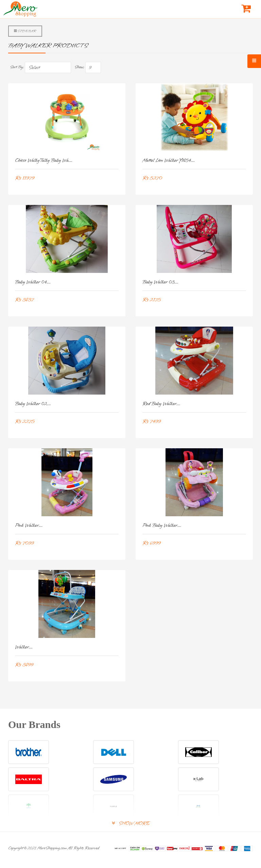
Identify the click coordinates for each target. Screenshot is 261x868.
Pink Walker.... (29, 526)
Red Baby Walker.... (161, 404)
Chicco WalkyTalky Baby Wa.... (44, 161)
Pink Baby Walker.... (162, 526)
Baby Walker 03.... (160, 282)
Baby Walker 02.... (33, 404)
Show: (79, 67)
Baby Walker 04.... (33, 282)
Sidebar (25, 31)
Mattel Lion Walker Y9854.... (169, 161)
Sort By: (17, 67)
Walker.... (24, 647)
